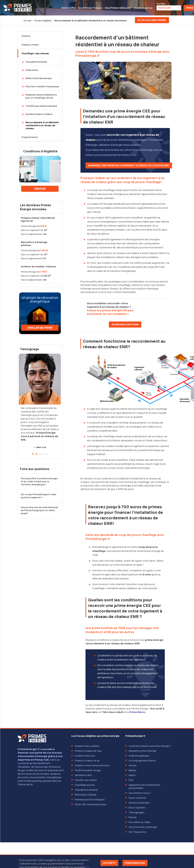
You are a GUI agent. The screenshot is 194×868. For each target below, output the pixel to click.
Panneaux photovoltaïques (90, 799)
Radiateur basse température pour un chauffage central (41, 96)
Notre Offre (69, 8)
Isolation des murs (85, 756)
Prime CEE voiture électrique (91, 804)
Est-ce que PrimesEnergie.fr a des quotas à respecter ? (38, 496)
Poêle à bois (32, 70)
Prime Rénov (137, 712)
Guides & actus (143, 8)
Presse (133, 817)
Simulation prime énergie (142, 751)
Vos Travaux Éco (138, 832)
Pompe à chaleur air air (87, 761)
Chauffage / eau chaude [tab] (35, 53)
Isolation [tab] (26, 36)
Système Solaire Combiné (39, 114)
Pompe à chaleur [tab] (30, 45)
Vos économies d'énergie (143, 827)
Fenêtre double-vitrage (88, 770)
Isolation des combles (87, 746)
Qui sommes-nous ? (140, 793)
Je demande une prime (125, 324)
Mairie (132, 775)
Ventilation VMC (83, 775)
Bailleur (133, 770)
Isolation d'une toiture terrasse (92, 765)
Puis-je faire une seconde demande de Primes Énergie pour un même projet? (39, 510)
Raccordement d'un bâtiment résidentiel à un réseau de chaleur (42, 125)
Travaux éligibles (43, 20)
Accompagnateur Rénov (142, 761)
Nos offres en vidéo (140, 822)
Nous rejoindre (137, 808)
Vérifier (40, 189)
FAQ (131, 780)
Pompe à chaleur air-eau (88, 751)
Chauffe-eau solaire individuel (41, 106)
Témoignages (136, 812)
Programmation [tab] (30, 137)
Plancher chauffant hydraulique (42, 86)
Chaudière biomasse (86, 790)
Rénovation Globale (86, 795)
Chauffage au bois (85, 785)
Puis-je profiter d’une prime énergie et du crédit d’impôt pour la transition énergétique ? (39, 481)
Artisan (133, 765)
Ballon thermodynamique (39, 78)
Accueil (27, 20)
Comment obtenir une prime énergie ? (150, 746)
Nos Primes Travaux (90, 8)
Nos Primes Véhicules (118, 8)
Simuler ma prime (40, 328)
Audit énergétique (139, 756)
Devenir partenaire (139, 803)
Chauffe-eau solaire (86, 780)
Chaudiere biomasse (36, 62)
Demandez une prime (129, 165)
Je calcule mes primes (152, 20)
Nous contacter (137, 798)
